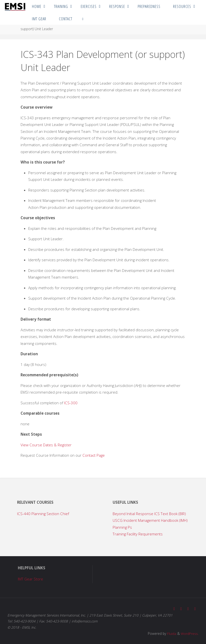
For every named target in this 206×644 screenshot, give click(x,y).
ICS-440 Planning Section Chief (43, 514)
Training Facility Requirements (138, 534)
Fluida (171, 633)
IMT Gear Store (31, 579)
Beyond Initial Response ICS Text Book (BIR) (149, 514)
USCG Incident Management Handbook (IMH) (150, 520)
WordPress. (190, 633)
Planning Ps (122, 527)
